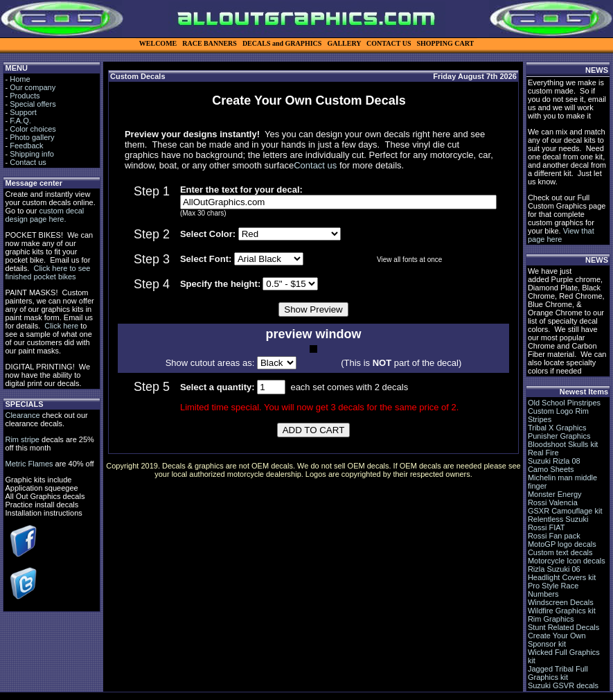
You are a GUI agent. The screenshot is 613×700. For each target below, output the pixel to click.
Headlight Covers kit (562, 577)
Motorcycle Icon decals (567, 561)
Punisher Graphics (559, 436)
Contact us (28, 162)
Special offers (33, 104)
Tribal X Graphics (557, 428)
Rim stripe (22, 439)
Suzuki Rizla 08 (554, 461)
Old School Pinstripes (564, 403)
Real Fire (543, 453)
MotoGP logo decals (562, 544)
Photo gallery (32, 137)
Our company (33, 87)
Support (23, 112)
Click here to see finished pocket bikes (47, 272)
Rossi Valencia (553, 502)
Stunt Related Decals (563, 627)
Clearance (22, 415)
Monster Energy (555, 494)
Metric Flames (29, 464)
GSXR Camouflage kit (565, 511)
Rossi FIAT (547, 527)
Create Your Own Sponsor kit (557, 640)
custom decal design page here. (44, 215)
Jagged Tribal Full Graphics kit (558, 673)
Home (20, 79)
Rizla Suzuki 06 (554, 569)
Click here (61, 326)
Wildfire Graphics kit (562, 611)
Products (25, 96)
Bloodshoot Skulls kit (563, 444)
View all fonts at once (409, 260)
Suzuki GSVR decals (563, 685)
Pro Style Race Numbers (553, 590)
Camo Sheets (551, 469)
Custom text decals (560, 552)
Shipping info (32, 154)
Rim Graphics (551, 619)
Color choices (33, 129)
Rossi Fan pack (554, 536)
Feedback (26, 146)
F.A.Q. (20, 121)
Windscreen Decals (561, 602)
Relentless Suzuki (558, 519)
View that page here (561, 235)
